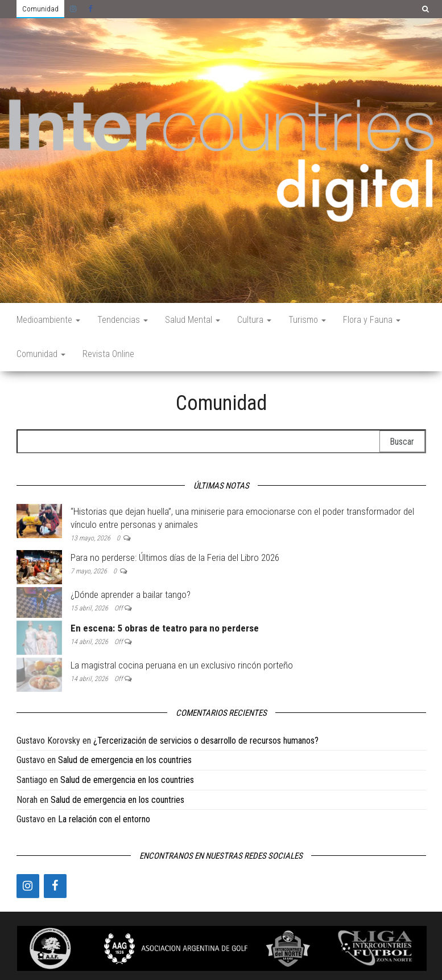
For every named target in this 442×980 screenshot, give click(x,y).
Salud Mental (193, 320)
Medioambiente (48, 320)
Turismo (307, 320)
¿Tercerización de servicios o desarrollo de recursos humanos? (206, 741)
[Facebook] (55, 886)
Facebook (92, 9)
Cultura (254, 320)
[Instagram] (28, 886)
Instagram (73, 9)
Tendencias (123, 320)
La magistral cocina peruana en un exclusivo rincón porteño (182, 665)
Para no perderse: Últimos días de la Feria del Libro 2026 (175, 557)
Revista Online (108, 354)
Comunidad (40, 9)
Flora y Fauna (372, 320)
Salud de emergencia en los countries (125, 760)
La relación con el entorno (104, 819)
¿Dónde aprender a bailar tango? (131, 594)
